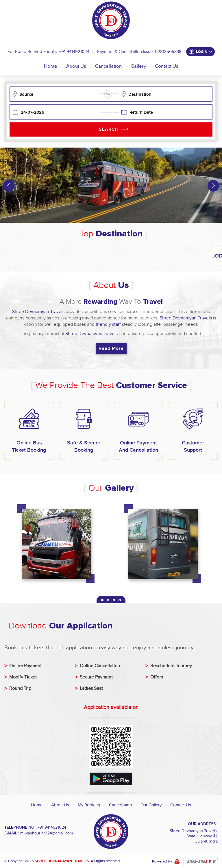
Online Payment (25, 666)
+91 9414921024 (74, 52)
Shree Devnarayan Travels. (62, 861)
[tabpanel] (58, 546)
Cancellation (108, 66)
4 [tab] (120, 600)
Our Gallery (151, 805)
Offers (157, 677)
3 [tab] (114, 600)
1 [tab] (102, 600)
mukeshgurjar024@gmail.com (47, 833)
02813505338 (168, 52)
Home (51, 66)
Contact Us (167, 66)
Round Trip (20, 688)
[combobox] (59, 94)
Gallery (138, 66)
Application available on (111, 707)
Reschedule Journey (171, 666)
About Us (76, 66)
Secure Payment (96, 677)
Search (109, 129)
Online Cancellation (100, 666)
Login (204, 52)
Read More (111, 349)
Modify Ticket (23, 677)
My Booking (89, 805)
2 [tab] (108, 600)
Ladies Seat (91, 688)
